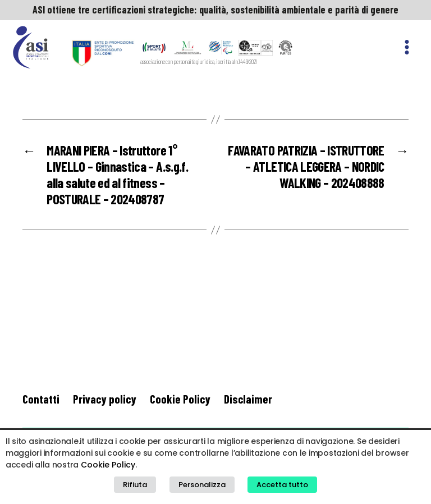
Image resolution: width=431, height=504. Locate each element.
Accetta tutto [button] (282, 485)
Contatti (41, 399)
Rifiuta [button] (135, 485)
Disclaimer (248, 399)
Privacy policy (105, 399)
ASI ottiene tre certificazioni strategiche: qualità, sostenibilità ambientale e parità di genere (215, 10)
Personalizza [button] (202, 485)
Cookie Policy (180, 399)
